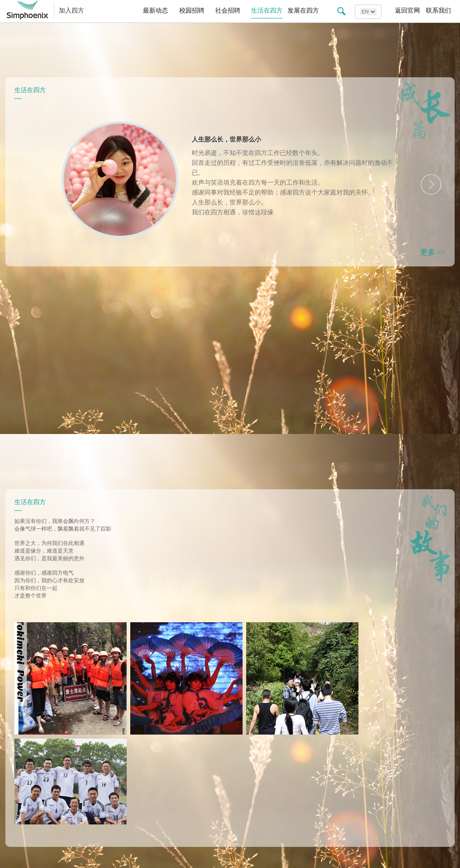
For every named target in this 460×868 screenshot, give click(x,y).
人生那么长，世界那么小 (226, 139)
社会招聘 (228, 11)
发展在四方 (303, 11)
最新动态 (155, 11)
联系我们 (438, 11)
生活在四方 (267, 11)
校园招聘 (192, 11)
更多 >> (433, 252)
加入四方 (71, 11)
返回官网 (407, 11)
